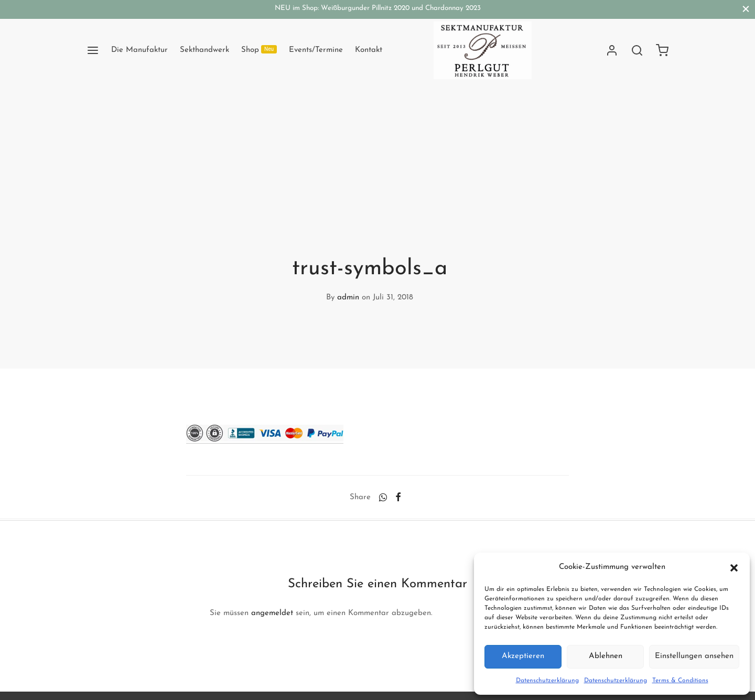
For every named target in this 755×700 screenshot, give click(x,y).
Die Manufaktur (139, 50)
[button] (734, 567)
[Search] (637, 50)
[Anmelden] (612, 50)
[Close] (746, 9)
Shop (259, 50)
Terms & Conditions (680, 681)
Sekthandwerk (204, 50)
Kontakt (369, 50)
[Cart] (662, 50)
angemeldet (272, 613)
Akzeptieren (523, 656)
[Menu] (93, 50)
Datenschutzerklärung (547, 681)
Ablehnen (606, 656)
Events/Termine (316, 50)
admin (348, 298)
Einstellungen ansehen (694, 656)
